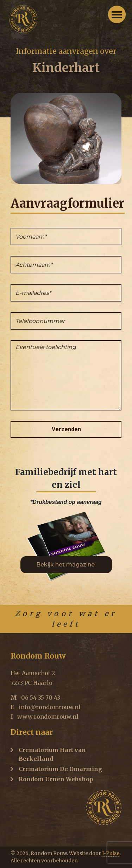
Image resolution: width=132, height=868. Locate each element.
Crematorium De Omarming (60, 769)
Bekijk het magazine (66, 565)
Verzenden (66, 429)
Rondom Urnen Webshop (56, 779)
